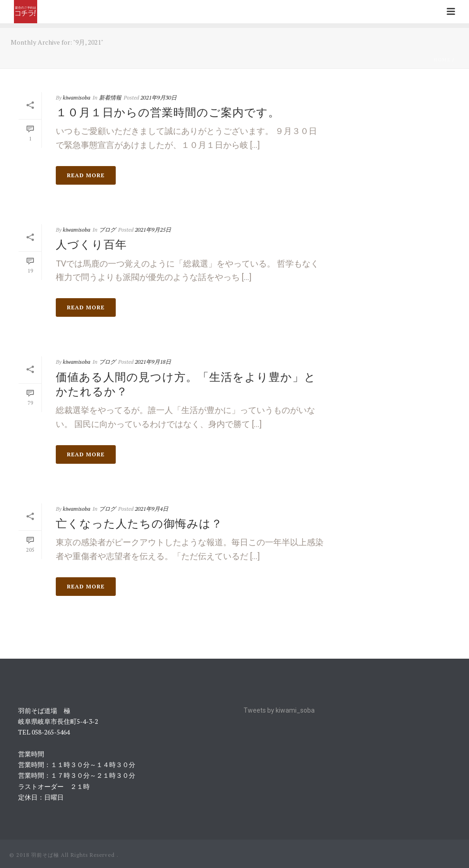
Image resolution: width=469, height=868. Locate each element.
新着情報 (110, 97)
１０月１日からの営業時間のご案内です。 (168, 112)
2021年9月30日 (159, 97)
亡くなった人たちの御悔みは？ (139, 523)
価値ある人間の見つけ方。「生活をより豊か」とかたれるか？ (186, 384)
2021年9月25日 (153, 230)
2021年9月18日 (153, 362)
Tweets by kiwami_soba (279, 710)
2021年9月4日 (152, 509)
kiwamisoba (76, 97)
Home (442, 60)
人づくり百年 (91, 244)
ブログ (107, 230)
